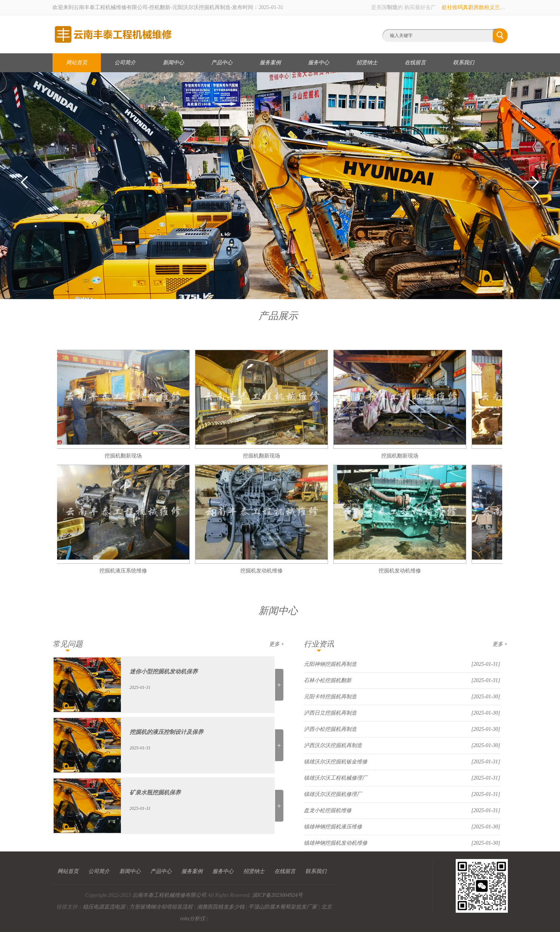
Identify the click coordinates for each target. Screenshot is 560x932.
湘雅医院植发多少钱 (221, 907)
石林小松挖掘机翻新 (328, 680)
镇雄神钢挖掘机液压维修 (333, 827)
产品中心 (222, 63)
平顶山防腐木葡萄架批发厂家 (283, 907)
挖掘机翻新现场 (124, 456)
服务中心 (319, 63)
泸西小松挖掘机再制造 (330, 729)
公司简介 (125, 63)
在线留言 (415, 63)
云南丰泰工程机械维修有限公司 (169, 895)
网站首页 (77, 63)
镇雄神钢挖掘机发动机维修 (336, 843)
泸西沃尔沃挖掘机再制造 (333, 745)
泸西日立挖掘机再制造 (330, 713)
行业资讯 (319, 644)
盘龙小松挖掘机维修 (328, 810)
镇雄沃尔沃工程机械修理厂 (336, 778)
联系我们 (464, 63)
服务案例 (270, 63)
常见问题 (68, 644)
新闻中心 (173, 63)
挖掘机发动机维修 (263, 571)
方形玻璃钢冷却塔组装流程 (161, 907)
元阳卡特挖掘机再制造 (330, 697)
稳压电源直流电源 (104, 907)
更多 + (277, 644)
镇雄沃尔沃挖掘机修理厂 (333, 794)
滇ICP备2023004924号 (278, 895)
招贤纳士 (367, 63)
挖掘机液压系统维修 (124, 571)
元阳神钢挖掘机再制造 (330, 664)
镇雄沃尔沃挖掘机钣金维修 (336, 762)
